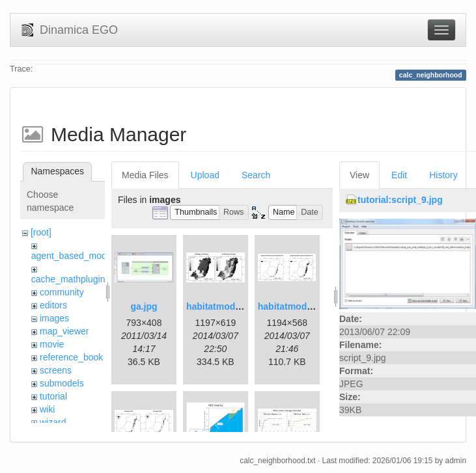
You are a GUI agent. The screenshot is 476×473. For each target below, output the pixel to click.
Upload (205, 175)
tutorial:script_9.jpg (400, 200)
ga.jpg (144, 306)
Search (256, 175)
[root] (41, 232)
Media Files (145, 175)
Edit (399, 175)
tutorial (53, 396)
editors (53, 305)
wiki (47, 409)
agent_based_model (73, 256)
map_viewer (64, 331)
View (359, 175)
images (54, 318)
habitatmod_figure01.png (241, 306)
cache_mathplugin (68, 279)
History (443, 175)
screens (56, 370)
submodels (62, 383)
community (62, 292)
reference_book (71, 357)
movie (52, 344)
